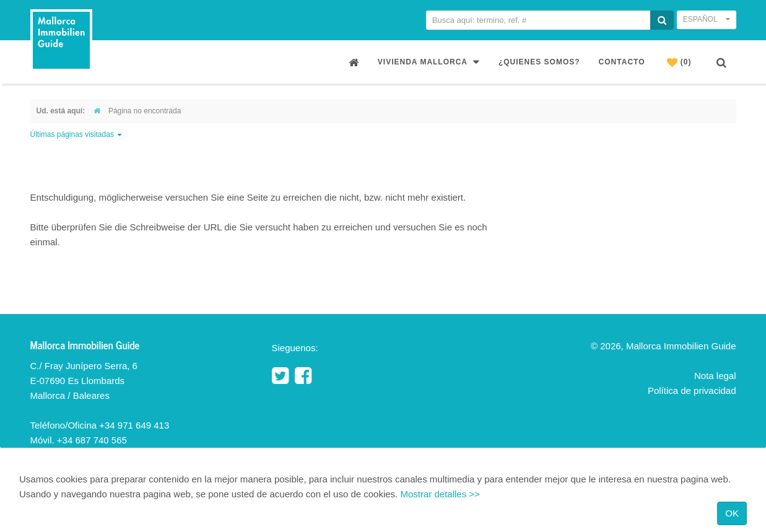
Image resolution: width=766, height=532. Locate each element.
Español (707, 19)
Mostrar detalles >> (440, 494)
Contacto (622, 62)
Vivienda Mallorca (429, 62)
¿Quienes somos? (539, 62)
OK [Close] (732, 513)
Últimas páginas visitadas (76, 134)
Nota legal (715, 376)
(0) (679, 62)
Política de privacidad (692, 390)
